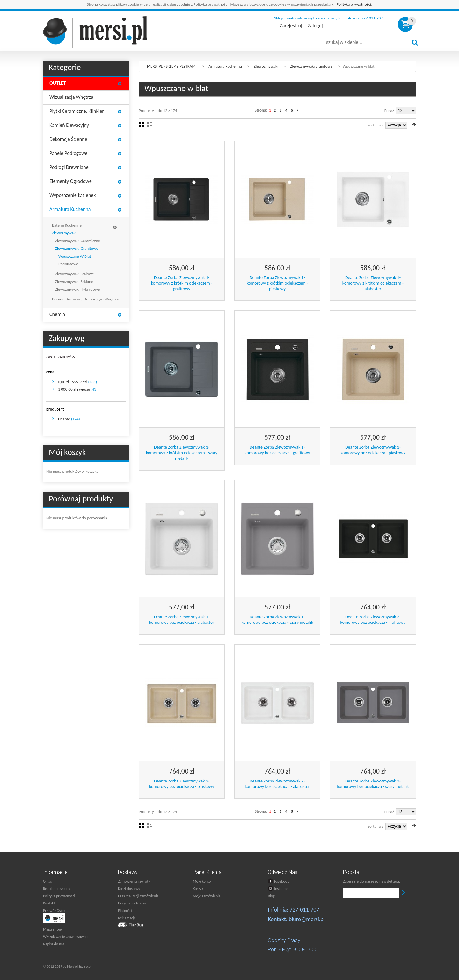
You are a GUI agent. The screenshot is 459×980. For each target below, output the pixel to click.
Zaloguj (315, 26)
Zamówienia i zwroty (134, 881)
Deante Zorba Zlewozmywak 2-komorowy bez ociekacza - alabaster (277, 784)
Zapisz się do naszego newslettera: (372, 881)
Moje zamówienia (207, 896)
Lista (150, 124)
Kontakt (49, 903)
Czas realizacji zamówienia (138, 896)
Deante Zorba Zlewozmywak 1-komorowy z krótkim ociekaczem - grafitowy (182, 283)
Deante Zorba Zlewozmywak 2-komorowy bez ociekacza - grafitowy (373, 620)
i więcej (74, 389)
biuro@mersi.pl (307, 919)
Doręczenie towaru (133, 903)
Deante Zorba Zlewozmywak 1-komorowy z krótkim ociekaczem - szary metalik (182, 453)
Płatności (125, 911)
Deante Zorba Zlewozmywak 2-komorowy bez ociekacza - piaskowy (182, 784)
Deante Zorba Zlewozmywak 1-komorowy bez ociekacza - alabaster (182, 620)
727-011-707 (304, 910)
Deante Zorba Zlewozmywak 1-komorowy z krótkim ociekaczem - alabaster (373, 283)
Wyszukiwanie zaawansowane (66, 937)
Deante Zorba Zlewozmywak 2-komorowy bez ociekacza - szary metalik (373, 784)
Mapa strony (53, 929)
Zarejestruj (291, 26)
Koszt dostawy (129, 889)
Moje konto (202, 881)
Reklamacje (127, 918)
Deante (64, 419)
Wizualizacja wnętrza (71, 97)
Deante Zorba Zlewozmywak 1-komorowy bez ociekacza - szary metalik (277, 620)
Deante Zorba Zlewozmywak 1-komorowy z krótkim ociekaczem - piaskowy (277, 283)
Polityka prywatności (354, 4)
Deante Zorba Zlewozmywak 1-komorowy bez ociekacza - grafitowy (277, 450)
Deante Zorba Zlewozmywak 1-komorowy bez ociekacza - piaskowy (373, 450)
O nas (47, 881)
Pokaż (389, 110)
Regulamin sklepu (57, 889)
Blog (271, 896)
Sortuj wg (375, 125)
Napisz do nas (54, 944)
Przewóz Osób (54, 911)
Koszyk (198, 889)
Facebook (278, 881)
